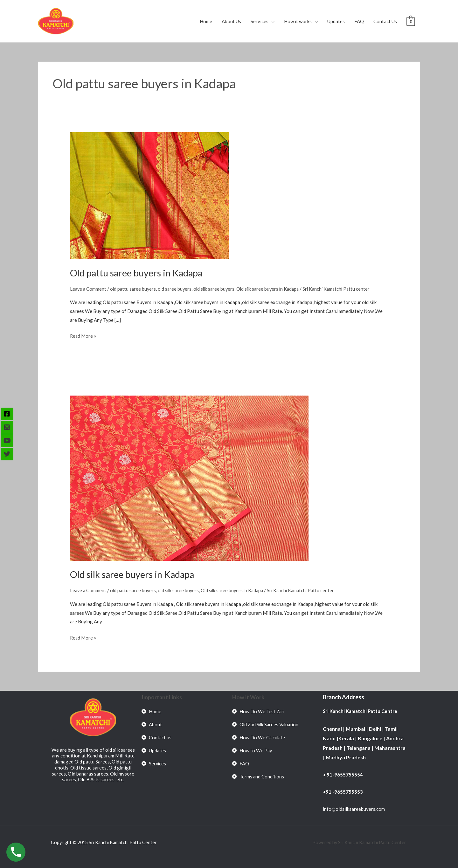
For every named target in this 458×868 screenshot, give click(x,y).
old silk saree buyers (218, 289)
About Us (231, 21)
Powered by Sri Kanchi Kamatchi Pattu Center (358, 842)
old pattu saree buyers (135, 289)
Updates (336, 21)
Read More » (83, 335)
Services (260, 21)
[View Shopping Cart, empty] (411, 21)
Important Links (162, 697)
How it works (298, 21)
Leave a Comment (89, 289)
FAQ (359, 21)
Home (206, 21)
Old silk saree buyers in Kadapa (274, 289)
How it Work (249, 697)
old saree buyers (177, 289)
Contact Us (385, 21)
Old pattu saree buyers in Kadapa (139, 273)
